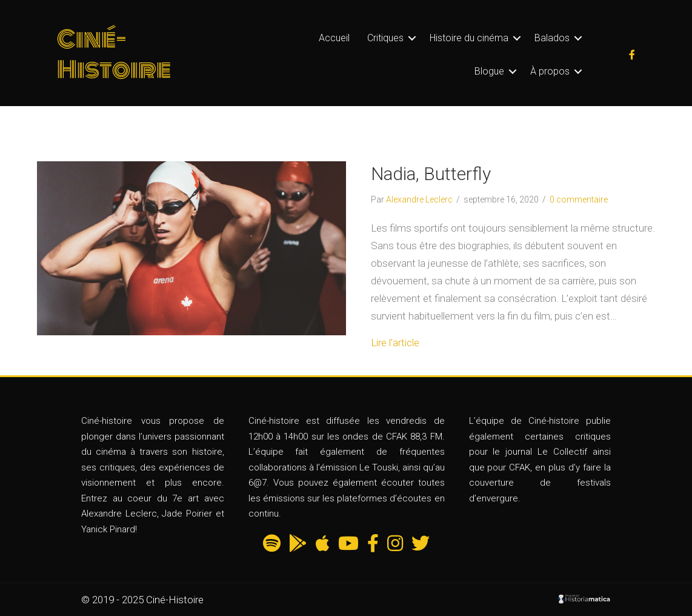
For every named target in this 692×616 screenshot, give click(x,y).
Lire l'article (395, 343)
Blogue (489, 71)
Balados (552, 38)
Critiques (385, 38)
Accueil (334, 38)
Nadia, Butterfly (431, 174)
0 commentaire (579, 199)
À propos (550, 71)
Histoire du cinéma (469, 38)
